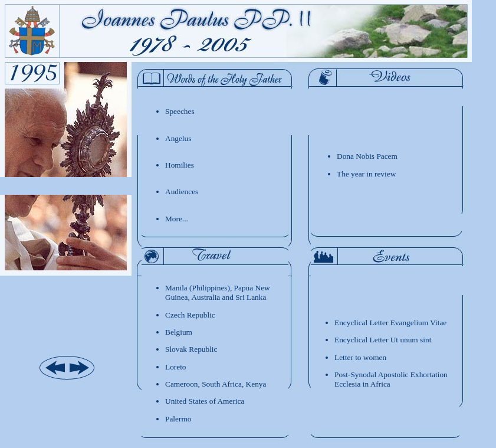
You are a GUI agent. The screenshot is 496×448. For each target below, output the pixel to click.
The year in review (366, 174)
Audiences (182, 192)
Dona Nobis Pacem (367, 156)
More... (177, 219)
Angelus (178, 138)
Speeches (180, 111)
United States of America (205, 401)
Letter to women (360, 357)
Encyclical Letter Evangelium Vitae (390, 323)
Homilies (180, 165)
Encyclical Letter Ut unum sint (383, 340)
